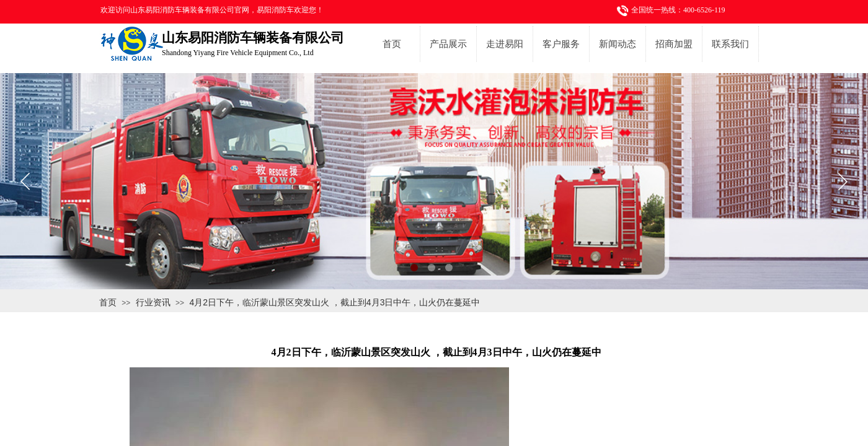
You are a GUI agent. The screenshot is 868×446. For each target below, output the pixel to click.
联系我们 (730, 44)
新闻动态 (618, 44)
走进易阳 (505, 44)
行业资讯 (153, 302)
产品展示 (448, 44)
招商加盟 (674, 44)
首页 (392, 44)
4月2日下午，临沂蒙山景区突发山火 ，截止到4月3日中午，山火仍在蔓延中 (334, 302)
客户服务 (561, 44)
